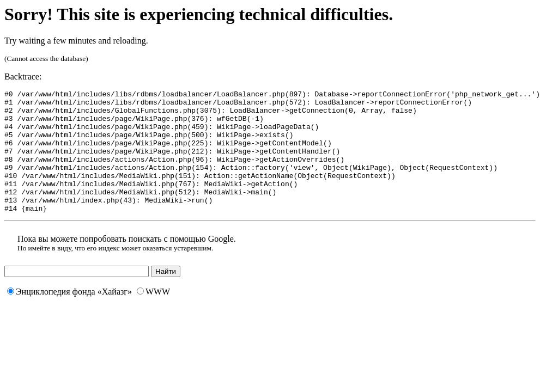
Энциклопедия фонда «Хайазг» (69, 316)
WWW (153, 316)
